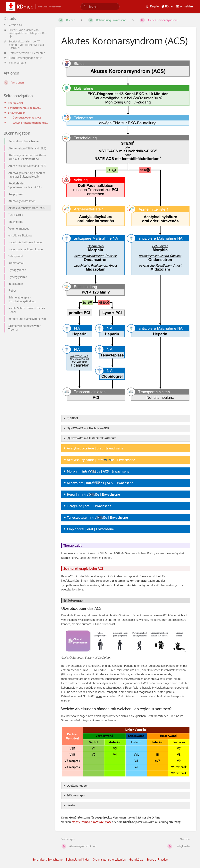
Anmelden (184, 6)
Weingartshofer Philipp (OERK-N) (28, 35)
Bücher (167, 6)
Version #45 (14, 25)
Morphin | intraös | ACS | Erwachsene (98, 471)
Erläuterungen (17, 113)
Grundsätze (136, 859)
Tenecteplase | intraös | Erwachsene (97, 517)
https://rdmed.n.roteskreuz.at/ (91, 822)
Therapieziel (16, 103)
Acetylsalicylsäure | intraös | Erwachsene (101, 460)
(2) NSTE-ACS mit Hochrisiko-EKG (88, 428)
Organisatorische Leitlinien (109, 859)
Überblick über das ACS (27, 117)
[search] (100, 7)
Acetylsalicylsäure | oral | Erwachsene (95, 448)
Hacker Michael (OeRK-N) (26, 46)
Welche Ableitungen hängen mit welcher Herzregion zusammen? (31, 123)
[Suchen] (85, 7)
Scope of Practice (157, 859)
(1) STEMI (72, 418)
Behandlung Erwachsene (47, 859)
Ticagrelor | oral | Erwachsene (89, 506)
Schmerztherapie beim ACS (25, 108)
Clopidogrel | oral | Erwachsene (90, 529)
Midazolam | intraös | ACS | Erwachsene (100, 483)
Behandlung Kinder (78, 859)
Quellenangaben (77, 786)
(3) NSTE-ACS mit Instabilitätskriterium (92, 438)
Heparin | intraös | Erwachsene (93, 494)
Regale (152, 6)
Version (71, 805)
